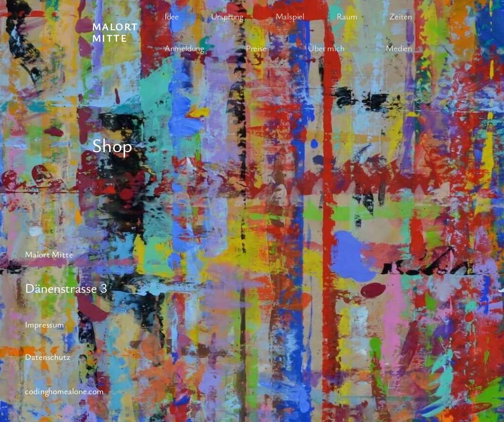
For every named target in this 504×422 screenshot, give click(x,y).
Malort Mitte (115, 32)
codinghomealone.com (64, 391)
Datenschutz (47, 357)
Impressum (44, 324)
